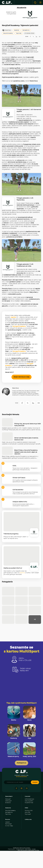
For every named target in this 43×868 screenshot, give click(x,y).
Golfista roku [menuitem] (28, 839)
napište (13, 337)
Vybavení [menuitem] (8, 841)
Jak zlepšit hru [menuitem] (9, 832)
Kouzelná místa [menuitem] (29, 822)
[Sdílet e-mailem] (40, 37)
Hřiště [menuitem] (26, 827)
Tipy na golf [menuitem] (28, 834)
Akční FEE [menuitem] (27, 832)
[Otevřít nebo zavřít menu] (40, 2)
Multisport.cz (21, 782)
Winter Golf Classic (19, 497)
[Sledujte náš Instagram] (22, 808)
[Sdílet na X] (33, 37)
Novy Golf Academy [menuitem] (10, 830)
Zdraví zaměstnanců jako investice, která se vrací (26, 458)
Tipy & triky (19, 33)
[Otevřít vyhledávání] (35, 2)
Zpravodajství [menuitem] (9, 816)
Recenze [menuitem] (8, 839)
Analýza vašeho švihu (20, 521)
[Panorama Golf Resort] (11, 855)
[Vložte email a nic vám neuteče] (18, 802)
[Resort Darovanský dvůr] (16, 861)
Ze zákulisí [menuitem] (8, 822)
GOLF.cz (22, 592)
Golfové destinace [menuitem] (29, 818)
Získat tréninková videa (21, 396)
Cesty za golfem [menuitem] (29, 820)
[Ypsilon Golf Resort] (32, 855)
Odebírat (35, 802)
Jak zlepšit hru (26, 30)
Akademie (17, 30)
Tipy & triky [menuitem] (8, 834)
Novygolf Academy (19, 346)
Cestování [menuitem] (27, 816)
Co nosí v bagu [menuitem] (9, 845)
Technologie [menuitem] (8, 843)
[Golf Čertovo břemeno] (27, 861)
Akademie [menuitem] (8, 827)
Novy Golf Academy (8, 33)
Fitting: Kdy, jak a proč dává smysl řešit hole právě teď (28, 444)
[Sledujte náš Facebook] (16, 808)
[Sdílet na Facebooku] (30, 37)
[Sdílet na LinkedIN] (36, 37)
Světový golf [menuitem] (8, 820)
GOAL (14, 485)
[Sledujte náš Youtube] (27, 808)
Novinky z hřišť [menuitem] (29, 830)
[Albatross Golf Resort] (21, 855)
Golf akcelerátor (18, 509)
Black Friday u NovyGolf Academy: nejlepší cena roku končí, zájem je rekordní (26, 471)
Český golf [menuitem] (8, 818)
